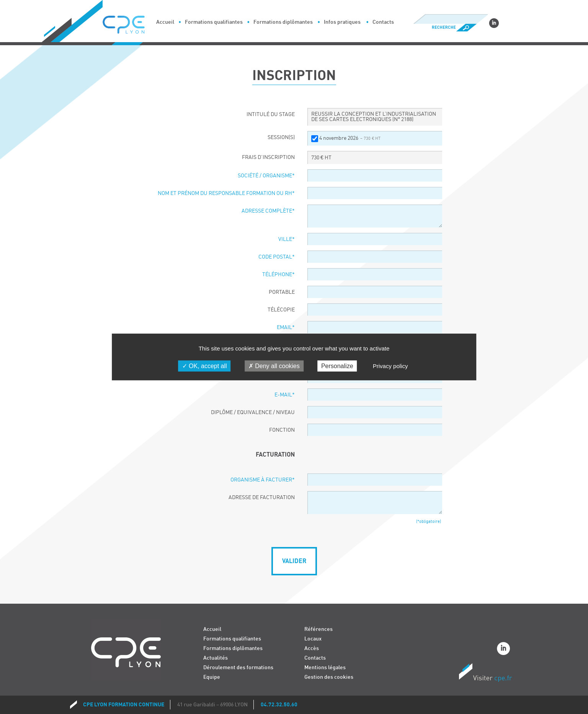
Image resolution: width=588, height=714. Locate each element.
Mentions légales (325, 667)
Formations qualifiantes (214, 22)
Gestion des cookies (329, 677)
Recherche (450, 28)
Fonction (282, 430)
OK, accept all (205, 366)
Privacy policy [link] (390, 366)
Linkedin (494, 23)
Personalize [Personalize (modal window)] (337, 366)
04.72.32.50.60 (279, 705)
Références (318, 629)
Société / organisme (266, 176)
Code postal (277, 257)
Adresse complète (268, 211)
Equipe (212, 677)
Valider (294, 561)
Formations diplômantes (283, 22)
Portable (282, 292)
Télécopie (281, 310)
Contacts (383, 22)
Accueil (165, 22)
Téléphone (278, 275)
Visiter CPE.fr (485, 674)
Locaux (313, 639)
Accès (312, 648)
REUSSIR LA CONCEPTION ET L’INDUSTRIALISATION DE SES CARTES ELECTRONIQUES (374, 117)
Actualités (216, 658)
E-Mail (285, 395)
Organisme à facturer (263, 480)
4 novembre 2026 (350, 138)
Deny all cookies (274, 366)
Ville (287, 239)
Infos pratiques (342, 22)
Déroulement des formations (238, 667)
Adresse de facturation (262, 498)
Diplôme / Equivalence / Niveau (253, 413)
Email (286, 328)
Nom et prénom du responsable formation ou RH (226, 193)
